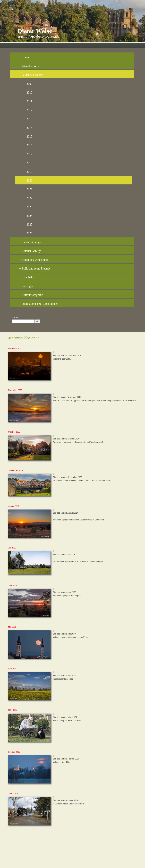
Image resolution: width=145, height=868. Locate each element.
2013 (29, 119)
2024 (29, 216)
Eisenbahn (27, 277)
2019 (29, 172)
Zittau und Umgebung (33, 260)
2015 (29, 137)
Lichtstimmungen (32, 242)
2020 (29, 181)
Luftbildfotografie (31, 295)
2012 (29, 110)
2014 (29, 128)
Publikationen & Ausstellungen (40, 304)
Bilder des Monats (31, 75)
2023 (29, 207)
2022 (29, 198)
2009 (29, 84)
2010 (29, 93)
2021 (29, 189)
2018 (29, 163)
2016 (29, 145)
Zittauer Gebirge (30, 251)
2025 (29, 225)
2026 (29, 233)
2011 (29, 101)
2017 (29, 154)
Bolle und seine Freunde (35, 269)
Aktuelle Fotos (29, 66)
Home (25, 57)
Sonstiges (26, 286)
